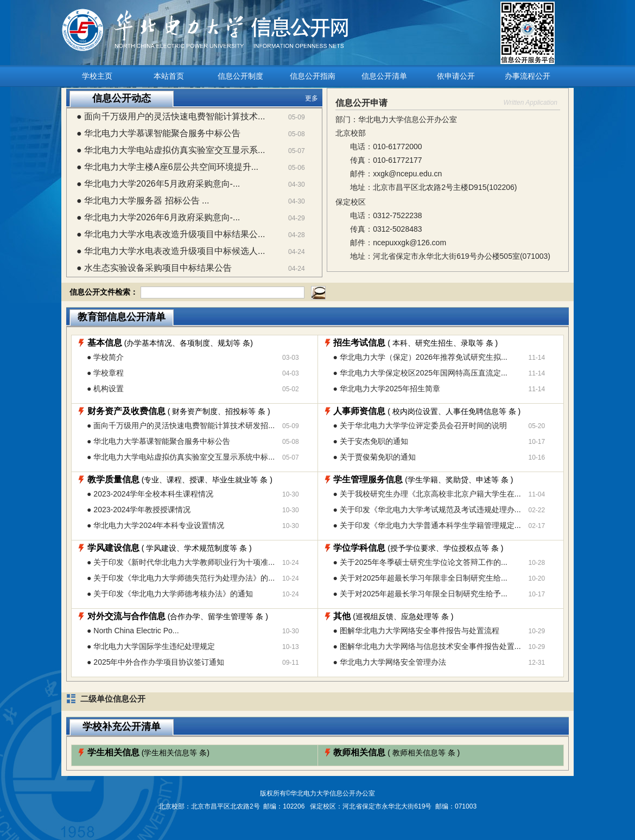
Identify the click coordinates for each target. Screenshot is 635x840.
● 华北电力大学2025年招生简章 (387, 389)
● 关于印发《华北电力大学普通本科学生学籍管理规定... (427, 525)
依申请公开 (456, 76)
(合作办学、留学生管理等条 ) (178, 616)
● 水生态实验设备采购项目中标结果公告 (154, 268)
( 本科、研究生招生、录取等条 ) (415, 343)
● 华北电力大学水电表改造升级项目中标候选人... (171, 251)
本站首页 (169, 76)
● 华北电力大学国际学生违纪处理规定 (151, 646)
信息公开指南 (313, 76)
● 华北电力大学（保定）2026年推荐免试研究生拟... (420, 357)
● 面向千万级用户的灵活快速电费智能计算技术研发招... (181, 425)
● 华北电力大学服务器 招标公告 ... (143, 201)
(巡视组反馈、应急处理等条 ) (393, 616)
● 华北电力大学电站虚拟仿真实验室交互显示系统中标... (181, 457)
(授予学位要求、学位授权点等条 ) (418, 548)
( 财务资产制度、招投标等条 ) (179, 411)
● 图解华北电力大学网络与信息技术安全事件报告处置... (427, 646)
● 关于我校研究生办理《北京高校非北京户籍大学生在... (427, 494)
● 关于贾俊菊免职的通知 (374, 457)
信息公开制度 (240, 76)
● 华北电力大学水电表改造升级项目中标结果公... (171, 234)
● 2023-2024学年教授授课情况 (139, 510)
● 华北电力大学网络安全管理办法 (390, 662)
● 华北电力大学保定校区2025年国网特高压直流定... (420, 373)
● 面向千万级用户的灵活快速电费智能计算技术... (171, 116)
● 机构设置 (105, 389)
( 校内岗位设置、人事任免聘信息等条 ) (427, 411)
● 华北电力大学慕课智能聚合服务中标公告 (158, 133)
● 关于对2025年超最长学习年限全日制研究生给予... (420, 594)
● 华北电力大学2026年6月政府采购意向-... (158, 217)
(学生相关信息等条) (148, 753)
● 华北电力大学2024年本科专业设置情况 (156, 525)
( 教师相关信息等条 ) (396, 753)
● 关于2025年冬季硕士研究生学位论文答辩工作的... (420, 562)
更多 (312, 98)
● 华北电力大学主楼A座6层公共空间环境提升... (167, 167)
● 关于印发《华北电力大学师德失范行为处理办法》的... (181, 578)
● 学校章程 (105, 373)
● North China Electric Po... (133, 631)
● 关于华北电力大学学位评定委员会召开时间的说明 (420, 425)
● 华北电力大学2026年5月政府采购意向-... (158, 184)
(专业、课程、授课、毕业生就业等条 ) (180, 480)
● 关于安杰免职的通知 (371, 441)
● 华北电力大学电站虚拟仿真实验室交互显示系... (171, 150)
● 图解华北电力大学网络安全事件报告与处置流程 (416, 631)
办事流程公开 (528, 76)
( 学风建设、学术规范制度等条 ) (170, 548)
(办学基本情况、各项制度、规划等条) (170, 343)
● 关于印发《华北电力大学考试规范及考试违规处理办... (427, 510)
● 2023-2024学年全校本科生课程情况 (150, 494)
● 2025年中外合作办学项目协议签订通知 (156, 662)
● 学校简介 (105, 357)
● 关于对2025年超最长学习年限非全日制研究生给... (420, 578)
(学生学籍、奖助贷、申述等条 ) (423, 480)
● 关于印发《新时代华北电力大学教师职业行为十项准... (181, 562)
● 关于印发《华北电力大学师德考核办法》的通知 (170, 594)
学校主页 (97, 76)
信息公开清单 (384, 76)
